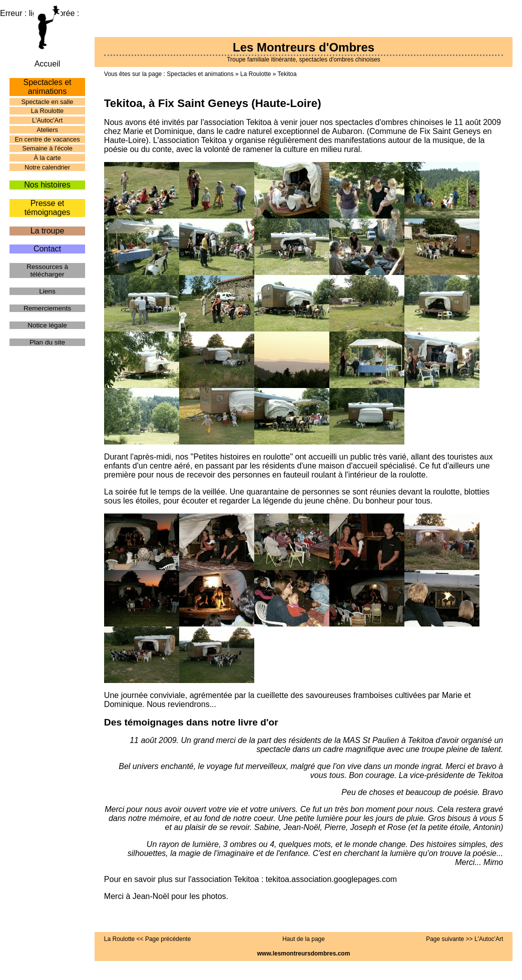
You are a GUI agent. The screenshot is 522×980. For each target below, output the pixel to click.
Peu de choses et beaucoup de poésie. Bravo (422, 792)
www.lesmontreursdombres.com (304, 953)
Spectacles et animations (200, 74)
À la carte (47, 158)
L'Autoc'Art (47, 120)
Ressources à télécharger (47, 270)
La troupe (48, 231)
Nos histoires (47, 185)
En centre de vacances (47, 139)
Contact (47, 249)
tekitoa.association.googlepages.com (331, 879)
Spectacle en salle (48, 102)
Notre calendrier (47, 167)
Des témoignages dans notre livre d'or (191, 722)
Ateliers (47, 130)
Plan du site (47, 342)
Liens (47, 291)
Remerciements (47, 308)
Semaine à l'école (47, 148)
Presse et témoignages (48, 208)
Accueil (48, 64)
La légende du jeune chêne (300, 501)
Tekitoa (287, 74)
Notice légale (47, 325)
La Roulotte (255, 74)
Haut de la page (304, 939)
